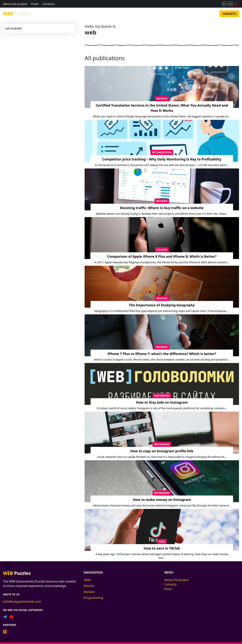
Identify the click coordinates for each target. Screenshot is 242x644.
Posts (35, 4)
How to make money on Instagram (162, 500)
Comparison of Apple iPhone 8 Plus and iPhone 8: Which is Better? (162, 256)
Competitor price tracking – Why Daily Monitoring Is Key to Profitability (162, 159)
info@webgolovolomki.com (22, 602)
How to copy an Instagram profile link (162, 451)
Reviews (185, 14)
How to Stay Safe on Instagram (162, 402)
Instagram (162, 396)
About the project (15, 4)
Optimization (162, 152)
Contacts (49, 4)
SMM (160, 14)
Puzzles (17, 14)
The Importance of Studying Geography (162, 305)
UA (230, 4)
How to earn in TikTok (162, 548)
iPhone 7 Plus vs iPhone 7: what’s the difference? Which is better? (162, 354)
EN (237, 4)
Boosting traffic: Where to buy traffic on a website (162, 208)
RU (224, 4)
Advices (172, 14)
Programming (204, 14)
